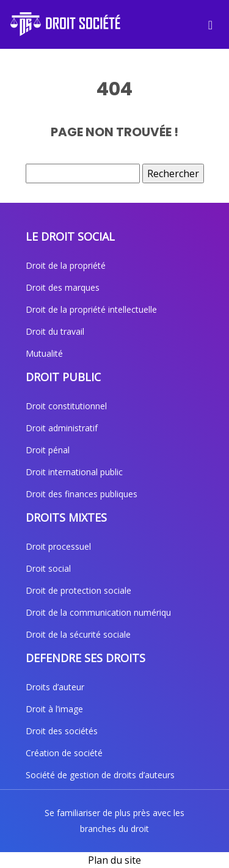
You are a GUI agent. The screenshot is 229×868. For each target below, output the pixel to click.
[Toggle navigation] (210, 24)
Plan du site (114, 860)
